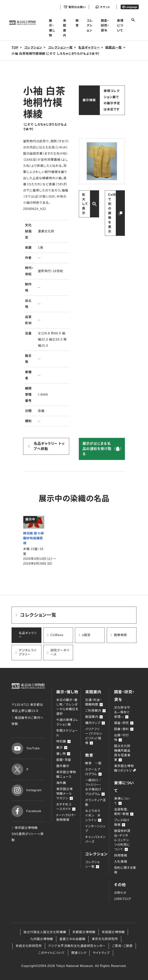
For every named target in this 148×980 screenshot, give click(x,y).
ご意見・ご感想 (122, 946)
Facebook (26, 811)
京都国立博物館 (84, 932)
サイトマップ (101, 953)
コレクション (90, 26)
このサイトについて (52, 953)
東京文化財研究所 (105, 939)
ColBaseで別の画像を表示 (115, 213)
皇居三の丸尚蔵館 (72, 939)
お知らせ (120, 893)
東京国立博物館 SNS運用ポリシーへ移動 (28, 834)
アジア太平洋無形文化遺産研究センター (77, 946)
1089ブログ (122, 899)
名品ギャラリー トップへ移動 (49, 446)
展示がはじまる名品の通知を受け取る (97, 449)
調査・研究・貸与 (105, 26)
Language (130, 7)
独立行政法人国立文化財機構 (45, 932)
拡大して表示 (85, 204)
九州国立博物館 (42, 939)
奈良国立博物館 (113, 932)
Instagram (27, 790)
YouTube (26, 748)
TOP (15, 48)
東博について (120, 26)
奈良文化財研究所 (29, 946)
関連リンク (79, 953)
